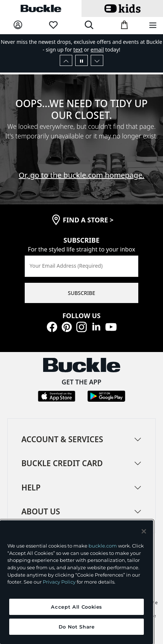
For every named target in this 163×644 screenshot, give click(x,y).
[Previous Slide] (66, 60)
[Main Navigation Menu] (153, 26)
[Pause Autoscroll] (81, 60)
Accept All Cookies (77, 607)
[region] (77, 582)
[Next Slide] (97, 60)
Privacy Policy (59, 582)
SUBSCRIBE (81, 293)
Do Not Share (77, 627)
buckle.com (103, 546)
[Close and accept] (144, 531)
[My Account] (18, 25)
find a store (88, 220)
